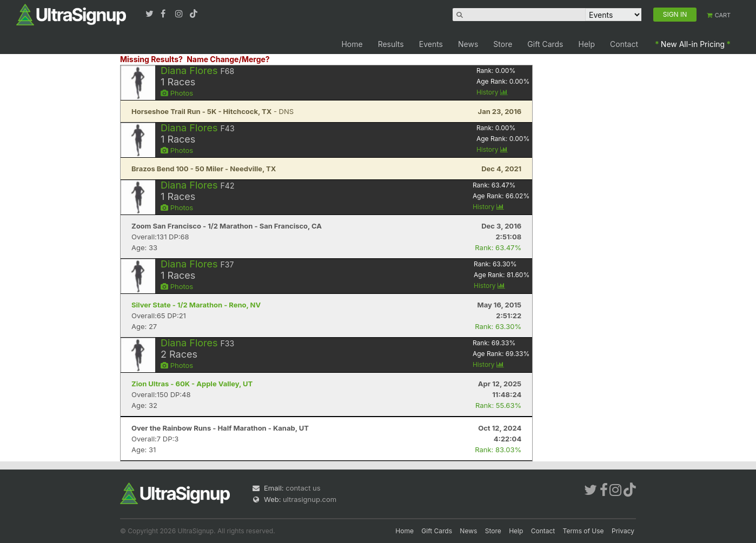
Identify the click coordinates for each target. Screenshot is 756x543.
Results (391, 44)
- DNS (213, 111)
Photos (177, 93)
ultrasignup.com (310, 499)
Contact (624, 44)
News (468, 44)
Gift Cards (545, 44)
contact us (303, 488)
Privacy (623, 531)
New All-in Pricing (693, 44)
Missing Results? (151, 59)
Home (352, 44)
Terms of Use (583, 531)
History (492, 92)
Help (587, 44)
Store (503, 44)
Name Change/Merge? (228, 59)
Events (431, 44)
